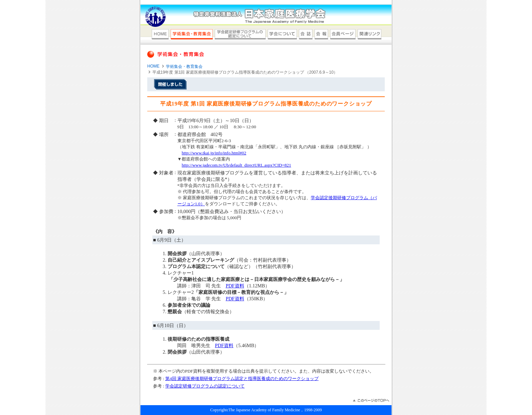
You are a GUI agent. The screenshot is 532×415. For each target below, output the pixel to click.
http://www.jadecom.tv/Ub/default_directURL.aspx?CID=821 (236, 165)
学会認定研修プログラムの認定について (205, 386)
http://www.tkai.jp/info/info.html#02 (214, 153)
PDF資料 (235, 286)
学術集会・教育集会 (184, 67)
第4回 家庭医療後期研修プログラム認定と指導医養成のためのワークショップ (242, 379)
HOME (153, 66)
